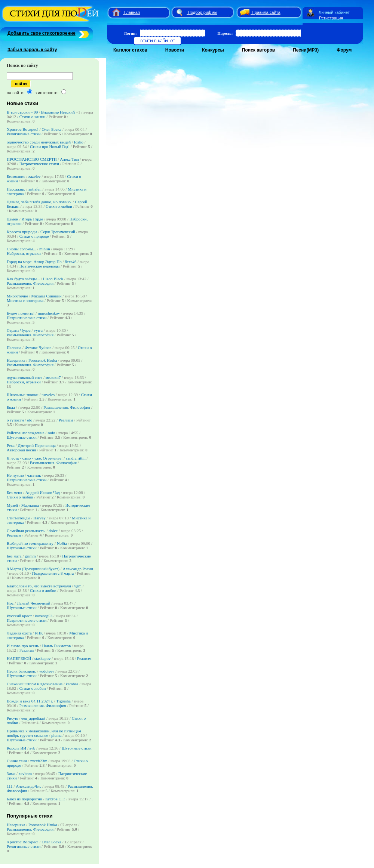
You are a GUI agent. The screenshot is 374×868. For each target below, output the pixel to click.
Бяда (11, 407)
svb (32, 748)
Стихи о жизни (33, 117)
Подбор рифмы (203, 12)
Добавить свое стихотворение (42, 33)
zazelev (35, 176)
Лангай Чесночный (33, 603)
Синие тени (17, 761)
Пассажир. (16, 189)
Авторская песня (21, 450)
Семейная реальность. (26, 531)
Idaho (79, 142)
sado (51, 433)
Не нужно (15, 475)
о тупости (16, 420)
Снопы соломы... (21, 249)
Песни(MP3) (306, 50)
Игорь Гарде (32, 219)
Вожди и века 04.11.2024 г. (30, 701)
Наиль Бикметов (56, 646)
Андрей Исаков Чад (43, 492)
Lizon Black (53, 279)
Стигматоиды (19, 518)
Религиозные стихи (24, 134)
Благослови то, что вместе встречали (39, 586)
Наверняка (16, 360)
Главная (132, 12)
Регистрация (331, 18)
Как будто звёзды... (23, 279)
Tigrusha (63, 701)
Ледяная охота (19, 633)
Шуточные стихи (22, 437)
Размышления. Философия (30, 283)
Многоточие (17, 296)
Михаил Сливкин (47, 296)
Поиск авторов (258, 50)
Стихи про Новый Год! (50, 146)
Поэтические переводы (40, 266)
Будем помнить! (21, 313)
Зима (11, 773)
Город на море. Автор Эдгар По (35, 262)
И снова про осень (23, 646)
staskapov (42, 658)
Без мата (14, 556)
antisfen (35, 189)
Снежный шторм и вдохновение (35, 684)
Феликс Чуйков (38, 347)
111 (10, 786)
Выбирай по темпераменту (30, 543)
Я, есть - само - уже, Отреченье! (35, 458)
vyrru (38, 330)
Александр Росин (78, 569)
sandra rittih (76, 458)
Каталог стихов (130, 50)
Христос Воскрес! (23, 129)
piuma (56, 735)
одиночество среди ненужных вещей (39, 142)
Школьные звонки (23, 395)
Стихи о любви (59, 206)
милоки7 (53, 377)
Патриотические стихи (39, 164)
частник (34, 475)
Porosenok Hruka (43, 360)
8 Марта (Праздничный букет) (33, 569)
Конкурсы (213, 50)
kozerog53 (44, 616)
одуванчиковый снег (25, 377)
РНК (39, 633)
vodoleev (47, 671)
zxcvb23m (39, 761)
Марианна (30, 505)
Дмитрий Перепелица (36, 445)
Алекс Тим (69, 159)
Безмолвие (16, 176)
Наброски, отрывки (24, 253)
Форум (344, 50)
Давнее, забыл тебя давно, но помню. (39, 202)
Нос (10, 603)
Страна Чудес (19, 330)
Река (11, 445)
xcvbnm (25, 773)
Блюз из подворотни (24, 799)
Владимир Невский (58, 112)
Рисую (12, 718)
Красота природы (22, 232)
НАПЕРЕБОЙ (19, 658)
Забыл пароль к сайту (32, 50)
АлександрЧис (28, 786)
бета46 (70, 262)
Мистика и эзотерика (25, 300)
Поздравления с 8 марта (53, 573)
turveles (48, 395)
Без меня (14, 492)
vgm (78, 586)
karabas (72, 684)
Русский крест (19, 616)
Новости (175, 50)
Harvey (39, 518)
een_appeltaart (33, 718)
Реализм (66, 420)
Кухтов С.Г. (55, 799)
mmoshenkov (49, 313)
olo (30, 420)
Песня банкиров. (21, 671)
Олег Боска (51, 129)
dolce (53, 531)
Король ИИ (16, 748)
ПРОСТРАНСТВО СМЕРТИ (32, 159)
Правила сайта (266, 12)
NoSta (62, 543)
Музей (12, 505)
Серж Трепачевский (58, 232)
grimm (30, 556)
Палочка (14, 347)
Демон (13, 219)
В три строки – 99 (22, 112)
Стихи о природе (34, 236)
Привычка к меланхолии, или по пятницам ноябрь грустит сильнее (44, 733)
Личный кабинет (334, 12)
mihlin (45, 249)
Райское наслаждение (26, 433)
